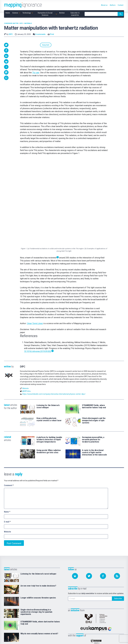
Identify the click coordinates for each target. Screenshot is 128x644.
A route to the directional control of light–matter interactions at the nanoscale (94, 367)
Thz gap (36, 73)
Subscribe (118, 513)
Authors (81, 609)
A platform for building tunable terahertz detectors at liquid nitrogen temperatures (49, 354)
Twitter (111, 609)
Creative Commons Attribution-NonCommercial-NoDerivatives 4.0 (61, 639)
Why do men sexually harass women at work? (39, 548)
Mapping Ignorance (19, 639)
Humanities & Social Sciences (53, 618)
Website (25, 303)
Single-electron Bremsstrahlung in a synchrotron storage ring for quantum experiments (36, 527)
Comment (9, 400)
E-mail (7, 437)
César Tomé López (35, 238)
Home (49, 606)
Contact (81, 613)
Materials (28, 23)
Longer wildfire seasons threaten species (38, 513)
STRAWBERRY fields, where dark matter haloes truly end (94, 321)
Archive (50, 622)
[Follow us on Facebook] (103, 491)
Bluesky (111, 606)
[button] (6, 45)
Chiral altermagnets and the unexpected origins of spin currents (94, 335)
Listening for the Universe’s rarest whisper (48, 321)
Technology (52, 613)
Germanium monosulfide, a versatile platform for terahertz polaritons (93, 354)
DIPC (21, 23)
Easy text (26, 45)
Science (50, 609)
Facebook (112, 613)
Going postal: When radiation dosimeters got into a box (49, 366)
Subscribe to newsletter (52, 627)
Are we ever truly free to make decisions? (38, 501)
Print (52, 34)
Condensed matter (11, 23)
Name (7, 427)
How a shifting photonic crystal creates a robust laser (49, 334)
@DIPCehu (26, 306)
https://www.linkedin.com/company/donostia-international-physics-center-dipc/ (54, 309)
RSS (110, 616)
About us (81, 606)
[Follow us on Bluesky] (75, 491)
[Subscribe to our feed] (117, 491)
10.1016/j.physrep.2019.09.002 (38, 266)
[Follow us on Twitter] (89, 491)
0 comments (40, 34)
